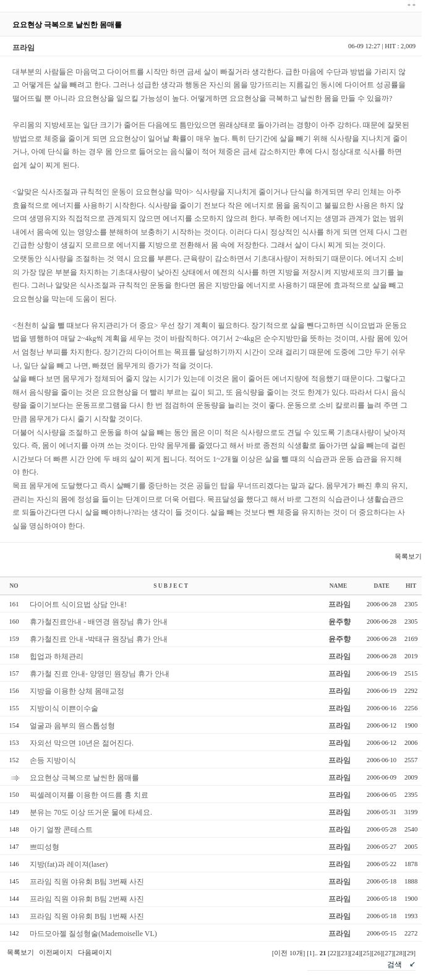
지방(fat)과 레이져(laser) (69, 864)
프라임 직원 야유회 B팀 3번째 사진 (87, 882)
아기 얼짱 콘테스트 (61, 830)
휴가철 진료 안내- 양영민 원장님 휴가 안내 (100, 674)
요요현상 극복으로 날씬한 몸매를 (84, 778)
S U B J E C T (171, 586)
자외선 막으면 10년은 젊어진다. (82, 743)
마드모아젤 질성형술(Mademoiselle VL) (93, 934)
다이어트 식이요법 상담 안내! (78, 604)
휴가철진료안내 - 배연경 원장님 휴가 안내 (99, 622)
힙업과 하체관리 (57, 656)
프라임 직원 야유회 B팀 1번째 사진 (87, 916)
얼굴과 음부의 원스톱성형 (72, 726)
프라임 (339, 604)
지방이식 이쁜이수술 (64, 708)
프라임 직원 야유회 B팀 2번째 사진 (87, 899)
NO (14, 586)
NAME (339, 586)
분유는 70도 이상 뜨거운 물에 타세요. (91, 812)
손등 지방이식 (53, 760)
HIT (411, 586)
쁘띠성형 (45, 847)
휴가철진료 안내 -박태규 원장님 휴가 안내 (99, 639)
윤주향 (339, 622)
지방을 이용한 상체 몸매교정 (77, 691)
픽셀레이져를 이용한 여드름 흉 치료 (89, 795)
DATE (381, 586)
